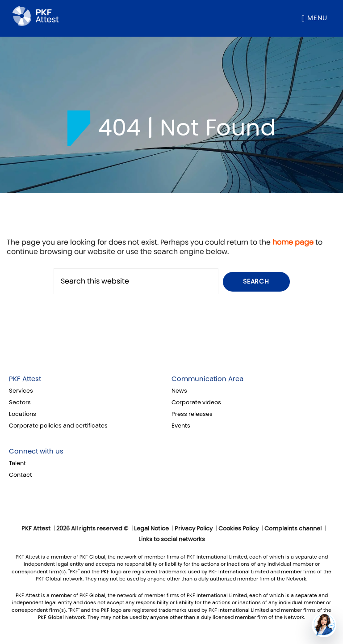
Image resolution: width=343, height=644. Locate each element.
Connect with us (36, 451)
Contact (21, 475)
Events (181, 426)
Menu (317, 18)
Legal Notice (151, 529)
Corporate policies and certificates (58, 426)
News (179, 391)
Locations (23, 414)
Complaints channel (293, 529)
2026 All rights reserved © (92, 529)
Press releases (192, 414)
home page (293, 242)
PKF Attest (25, 379)
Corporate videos (196, 402)
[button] (324, 625)
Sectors (20, 402)
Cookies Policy (238, 529)
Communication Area (207, 379)
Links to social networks (172, 539)
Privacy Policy (194, 529)
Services (21, 391)
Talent (17, 463)
